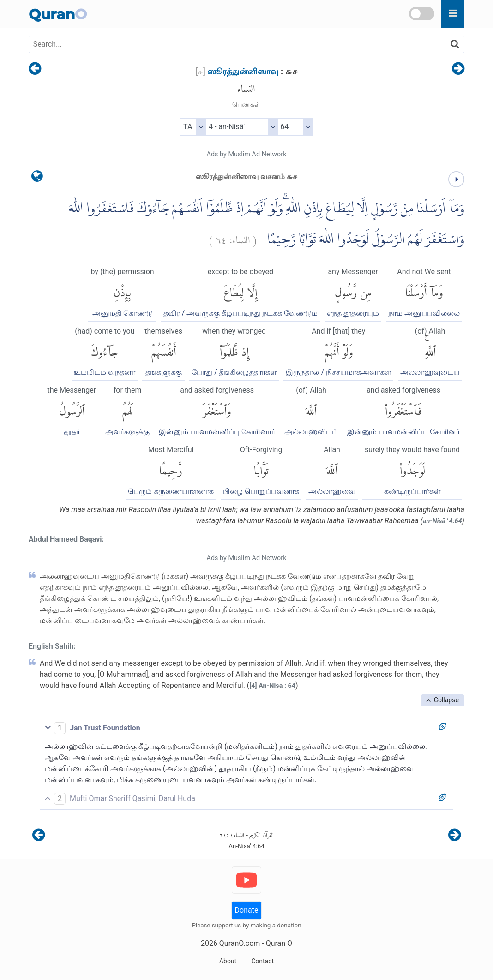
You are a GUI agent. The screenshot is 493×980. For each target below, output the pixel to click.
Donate (247, 910)
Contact (262, 961)
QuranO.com (240, 943)
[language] (37, 178)
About (228, 961)
